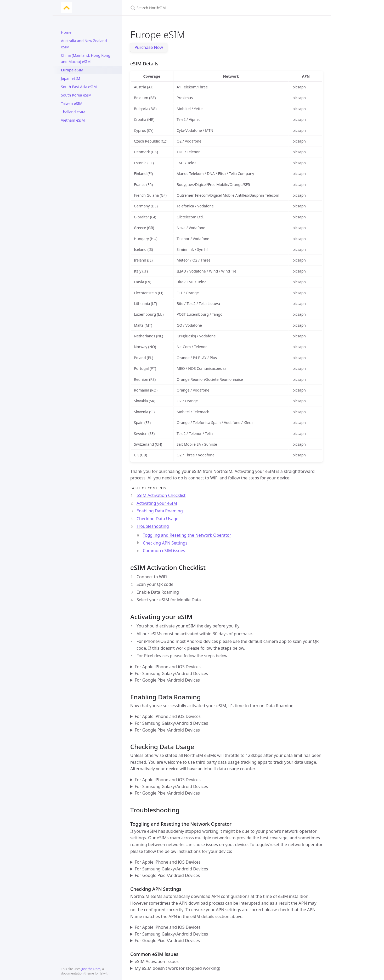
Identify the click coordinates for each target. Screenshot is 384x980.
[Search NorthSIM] (192, 8)
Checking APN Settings (165, 543)
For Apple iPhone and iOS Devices (168, 667)
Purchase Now (149, 47)
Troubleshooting (153, 526)
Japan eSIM (70, 78)
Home (66, 32)
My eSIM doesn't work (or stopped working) (177, 968)
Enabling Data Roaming (160, 511)
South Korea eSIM (76, 95)
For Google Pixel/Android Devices (167, 680)
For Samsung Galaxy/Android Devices (171, 673)
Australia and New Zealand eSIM (84, 44)
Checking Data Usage (157, 519)
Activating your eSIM (157, 503)
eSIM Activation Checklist (161, 495)
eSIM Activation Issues (157, 961)
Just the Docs (91, 969)
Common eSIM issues (164, 551)
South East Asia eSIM (79, 87)
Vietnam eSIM (73, 120)
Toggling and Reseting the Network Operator (187, 535)
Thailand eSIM (73, 112)
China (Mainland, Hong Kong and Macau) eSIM (86, 58)
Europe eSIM (72, 70)
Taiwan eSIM (72, 103)
